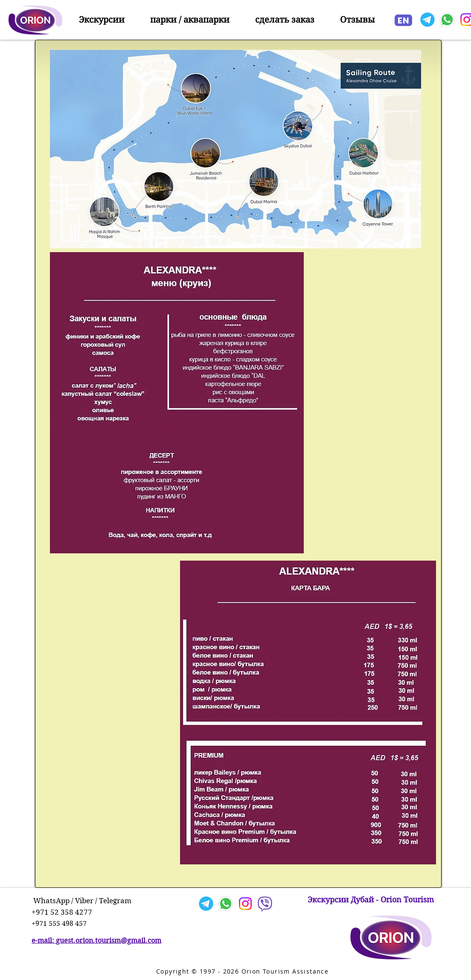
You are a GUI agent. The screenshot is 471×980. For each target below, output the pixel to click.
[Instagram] (245, 904)
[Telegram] (427, 20)
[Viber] (265, 904)
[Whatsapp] (447, 20)
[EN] (403, 20)
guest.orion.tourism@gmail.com (109, 941)
